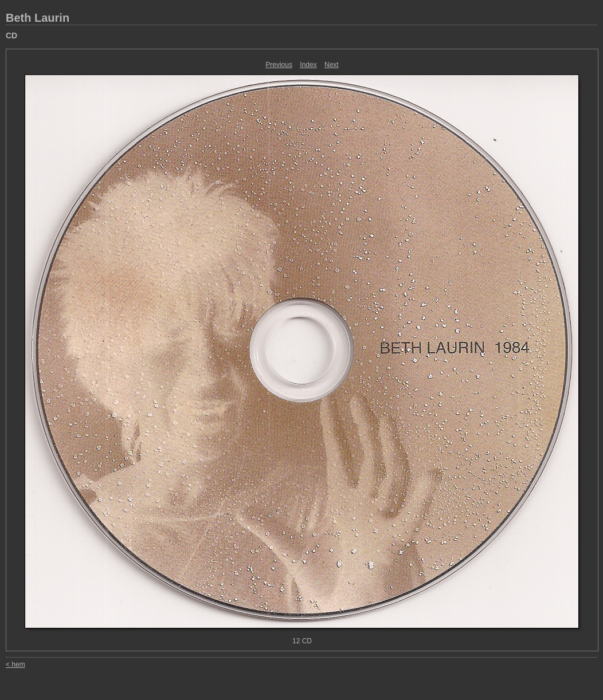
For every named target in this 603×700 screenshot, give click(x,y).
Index (308, 65)
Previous (279, 65)
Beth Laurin (38, 18)
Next (332, 65)
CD (11, 36)
